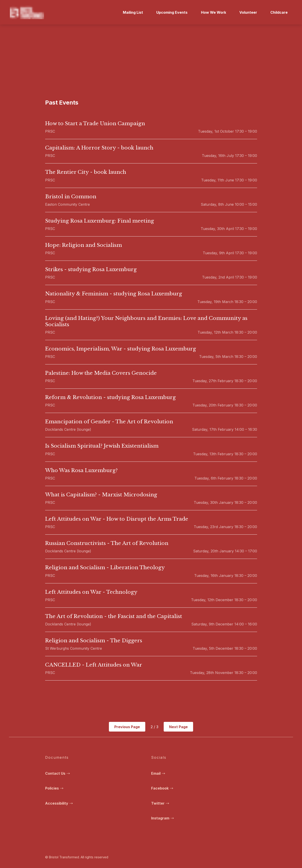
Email (159, 773)
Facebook (163, 788)
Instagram (163, 818)
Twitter (161, 803)
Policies (55, 788)
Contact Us (58, 773)
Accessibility (60, 803)
